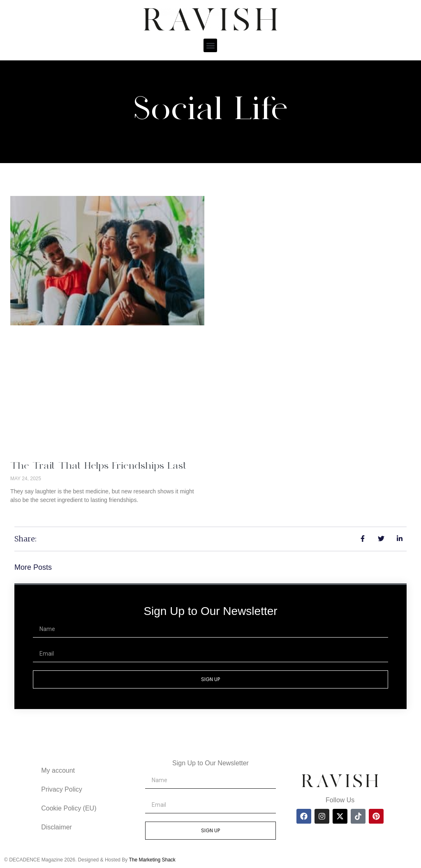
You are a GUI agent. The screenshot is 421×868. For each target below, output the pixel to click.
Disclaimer (57, 827)
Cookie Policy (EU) (69, 808)
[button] (210, 45)
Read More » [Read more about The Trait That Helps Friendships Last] (27, 514)
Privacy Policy (62, 789)
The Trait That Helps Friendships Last (98, 466)
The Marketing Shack (152, 860)
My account (58, 770)
